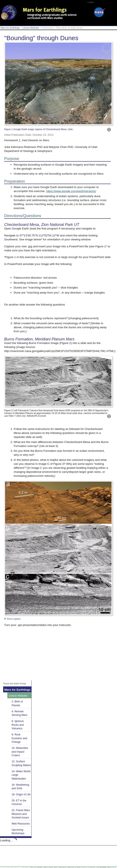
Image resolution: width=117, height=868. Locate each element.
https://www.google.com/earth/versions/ (71, 191)
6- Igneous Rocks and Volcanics (18, 725)
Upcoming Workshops (18, 832)
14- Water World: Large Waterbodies (21, 775)
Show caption (12, 619)
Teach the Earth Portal (15, 684)
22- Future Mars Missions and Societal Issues (21, 814)
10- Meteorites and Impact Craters (20, 752)
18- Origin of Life (21, 794)
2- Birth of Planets (17, 703)
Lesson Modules (31, 28)
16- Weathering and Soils (20, 787)
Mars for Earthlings (10, 28)
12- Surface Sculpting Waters (21, 763)
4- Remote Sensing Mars (19, 713)
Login (91, 2)
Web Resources (21, 824)
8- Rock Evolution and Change (19, 738)
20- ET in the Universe (19, 802)
